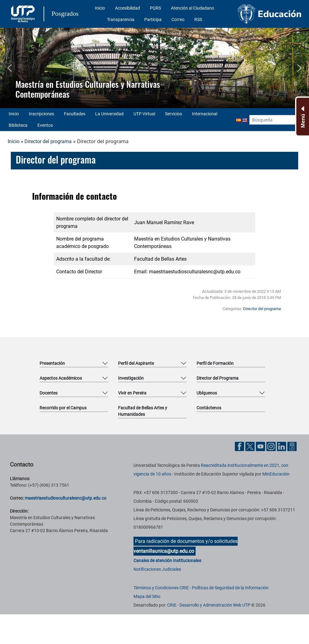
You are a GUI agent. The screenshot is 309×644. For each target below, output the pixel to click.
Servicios (174, 114)
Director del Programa (218, 378)
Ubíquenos (207, 393)
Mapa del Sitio (147, 596)
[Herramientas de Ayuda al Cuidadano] (292, 446)
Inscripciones (41, 114)
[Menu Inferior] (302, 117)
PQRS (155, 8)
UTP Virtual (144, 114)
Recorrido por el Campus (63, 408)
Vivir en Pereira (132, 393)
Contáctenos (209, 408)
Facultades (75, 114)
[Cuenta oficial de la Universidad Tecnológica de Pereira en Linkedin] (282, 446)
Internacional (205, 114)
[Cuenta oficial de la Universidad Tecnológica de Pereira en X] (251, 446)
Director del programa (48, 141)
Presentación (52, 363)
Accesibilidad (127, 8)
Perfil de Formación (215, 363)
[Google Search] (273, 120)
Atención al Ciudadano (193, 8)
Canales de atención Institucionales (167, 561)
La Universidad (109, 114)
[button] (10, 68)
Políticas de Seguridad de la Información (230, 588)
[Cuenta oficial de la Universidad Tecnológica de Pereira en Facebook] (240, 446)
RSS (198, 19)
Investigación (131, 378)
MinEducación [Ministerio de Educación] (276, 474)
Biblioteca (18, 125)
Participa (153, 19)
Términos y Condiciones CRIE (161, 588)
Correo (178, 19)
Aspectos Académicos (61, 378)
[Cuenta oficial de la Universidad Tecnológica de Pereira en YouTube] (261, 446)
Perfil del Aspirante (136, 363)
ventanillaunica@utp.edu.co (164, 551)
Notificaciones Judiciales (157, 569)
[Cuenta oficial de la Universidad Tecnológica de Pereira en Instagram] (272, 446)
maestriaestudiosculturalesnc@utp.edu (63, 498)
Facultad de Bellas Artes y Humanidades (143, 411)
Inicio (100, 8)
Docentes (49, 393)
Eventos (45, 125)
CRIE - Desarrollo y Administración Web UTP (209, 605)
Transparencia (121, 19)
